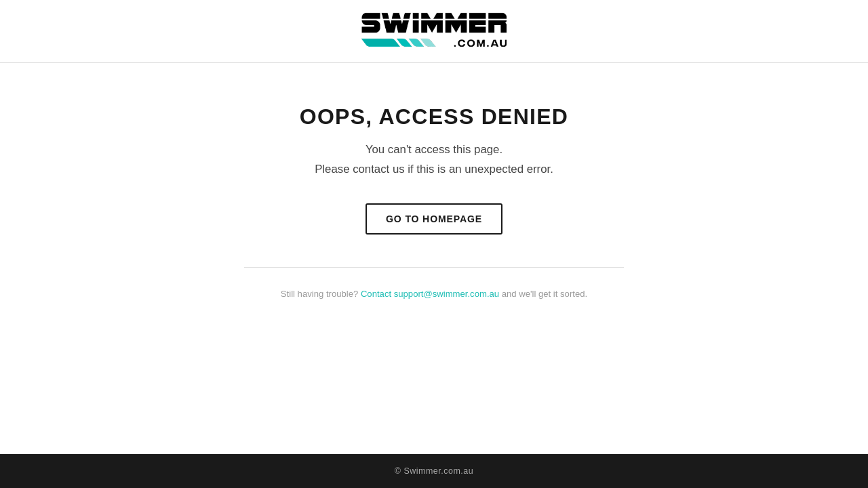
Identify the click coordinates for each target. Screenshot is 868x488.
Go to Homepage (434, 219)
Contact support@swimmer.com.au (430, 294)
